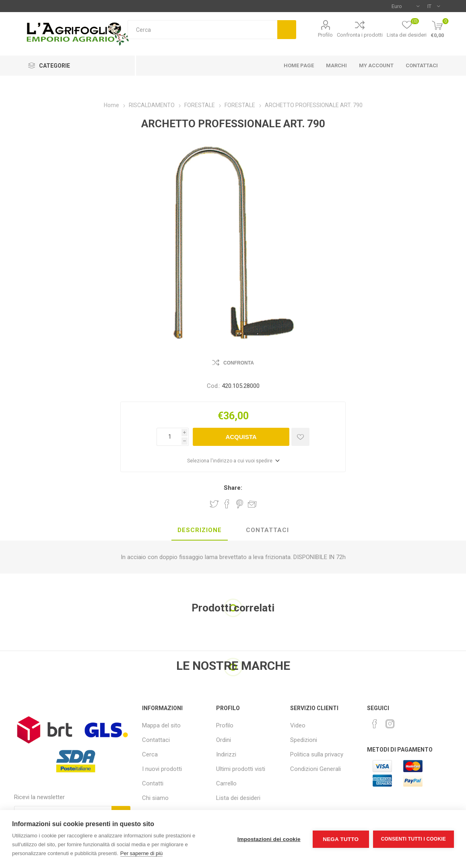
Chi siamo (155, 798)
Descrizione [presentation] (200, 530)
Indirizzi (226, 754)
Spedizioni (304, 740)
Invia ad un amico (252, 504)
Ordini (224, 740)
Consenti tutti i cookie (413, 839)
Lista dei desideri (238, 798)
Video (298, 725)
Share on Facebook (227, 504)
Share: (233, 488)
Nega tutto (341, 839)
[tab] (200, 530)
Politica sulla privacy (317, 754)
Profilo (325, 35)
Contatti (153, 783)
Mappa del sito (161, 725)
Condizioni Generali (315, 769)
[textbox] (202, 30)
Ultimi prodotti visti (241, 769)
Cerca (287, 30)
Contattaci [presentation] (267, 530)
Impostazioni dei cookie (269, 839)
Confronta (239, 363)
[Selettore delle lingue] (434, 6)
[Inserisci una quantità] (169, 437)
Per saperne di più (142, 853)
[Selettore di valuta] (405, 6)
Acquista (241, 437)
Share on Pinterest (240, 504)
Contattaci (156, 740)
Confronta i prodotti (360, 35)
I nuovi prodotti (162, 769)
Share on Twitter (214, 504)
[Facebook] (375, 724)
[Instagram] (390, 724)
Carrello (226, 783)
